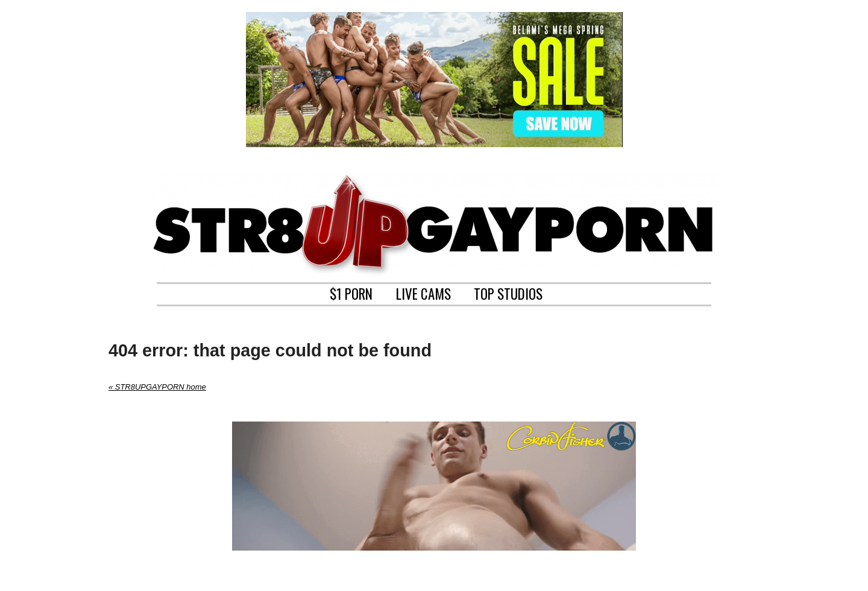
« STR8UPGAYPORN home (157, 387)
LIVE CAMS (423, 292)
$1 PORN (351, 292)
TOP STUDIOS (508, 292)
